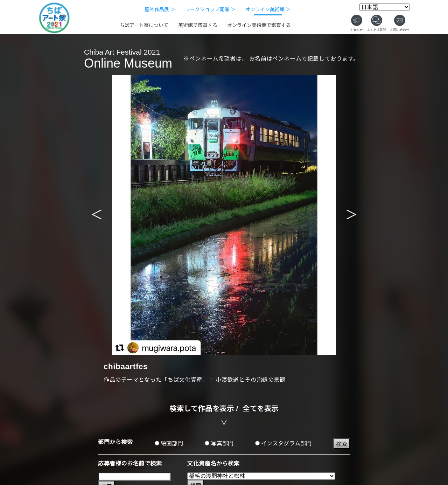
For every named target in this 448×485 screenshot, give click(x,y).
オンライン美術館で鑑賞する (259, 25)
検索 (342, 444)
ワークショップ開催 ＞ (210, 9)
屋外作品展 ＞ (160, 9)
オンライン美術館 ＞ (268, 9)
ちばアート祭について (144, 25)
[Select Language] (384, 7)
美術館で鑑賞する (198, 25)
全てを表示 (261, 409)
